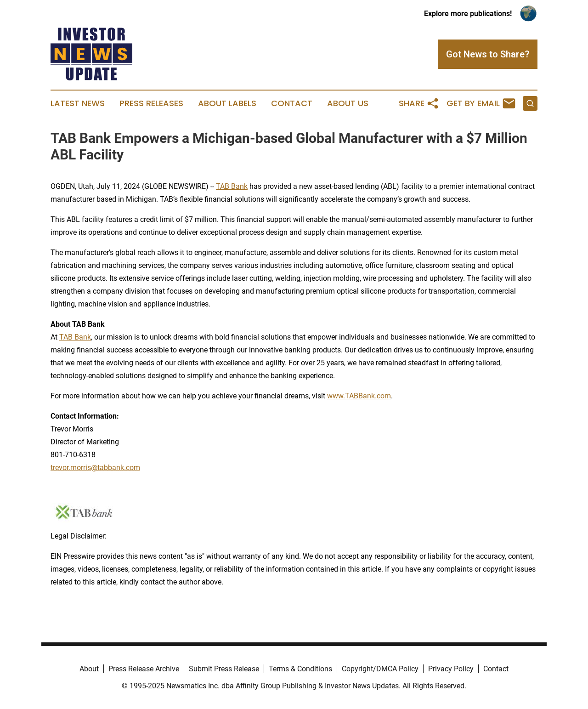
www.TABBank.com (359, 396)
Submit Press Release (224, 669)
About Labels (227, 103)
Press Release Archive (144, 669)
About (89, 669)
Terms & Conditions (300, 669)
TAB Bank (232, 186)
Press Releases (151, 103)
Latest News (78, 103)
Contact (292, 103)
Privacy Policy (451, 669)
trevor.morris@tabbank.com (95, 468)
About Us (348, 103)
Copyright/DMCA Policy (380, 669)
